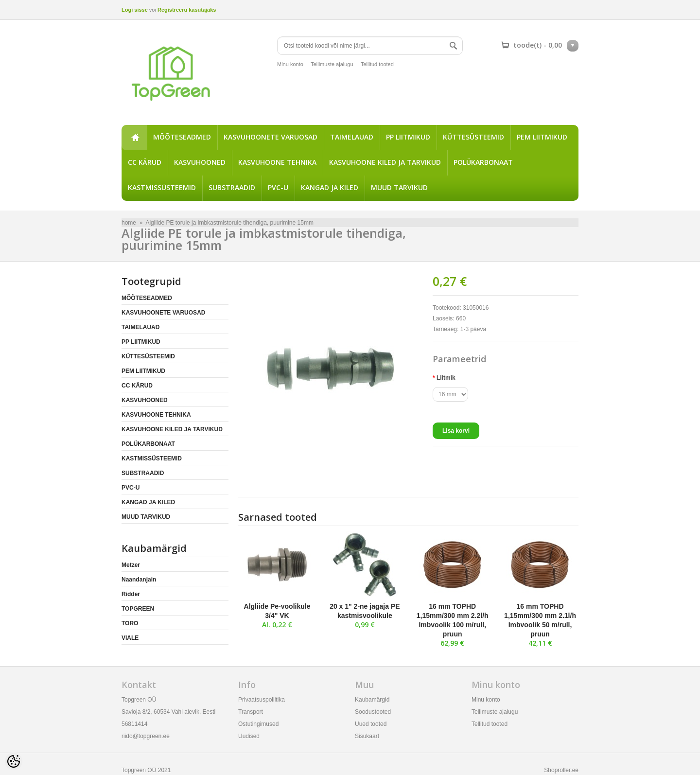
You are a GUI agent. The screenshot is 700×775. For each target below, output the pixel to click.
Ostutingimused (258, 724)
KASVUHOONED (200, 162)
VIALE (130, 638)
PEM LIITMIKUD (542, 137)
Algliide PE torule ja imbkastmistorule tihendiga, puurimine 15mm (229, 223)
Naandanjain (139, 580)
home (134, 138)
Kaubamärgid (372, 700)
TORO (130, 623)
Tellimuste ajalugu (332, 64)
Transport (251, 712)
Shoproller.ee (561, 770)
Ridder (131, 594)
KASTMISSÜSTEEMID (162, 187)
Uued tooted (371, 724)
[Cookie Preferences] (14, 761)
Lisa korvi (456, 431)
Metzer (131, 565)
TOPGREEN (138, 609)
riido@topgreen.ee (146, 736)
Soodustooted (373, 712)
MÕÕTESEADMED (182, 137)
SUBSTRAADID (232, 187)
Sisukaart (367, 736)
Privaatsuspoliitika (262, 700)
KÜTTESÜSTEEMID (473, 137)
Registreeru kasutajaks (187, 10)
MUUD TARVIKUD (399, 187)
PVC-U (278, 187)
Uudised (249, 736)
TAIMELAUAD (352, 137)
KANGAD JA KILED (330, 187)
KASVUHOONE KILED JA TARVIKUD (385, 162)
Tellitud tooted (377, 64)
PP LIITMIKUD (408, 137)
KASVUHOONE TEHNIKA (277, 162)
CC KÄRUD (145, 162)
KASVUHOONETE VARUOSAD (271, 137)
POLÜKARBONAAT (483, 162)
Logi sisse (135, 10)
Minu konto (290, 64)
